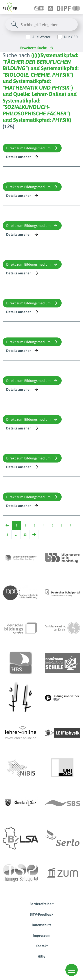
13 (25, 535)
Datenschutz (41, 925)
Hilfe (41, 956)
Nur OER (71, 37)
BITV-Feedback (41, 914)
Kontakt (42, 946)
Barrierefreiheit (41, 904)
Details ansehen (23, 157)
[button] (72, 970)
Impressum (42, 935)
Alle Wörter (41, 37)
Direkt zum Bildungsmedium (32, 148)
